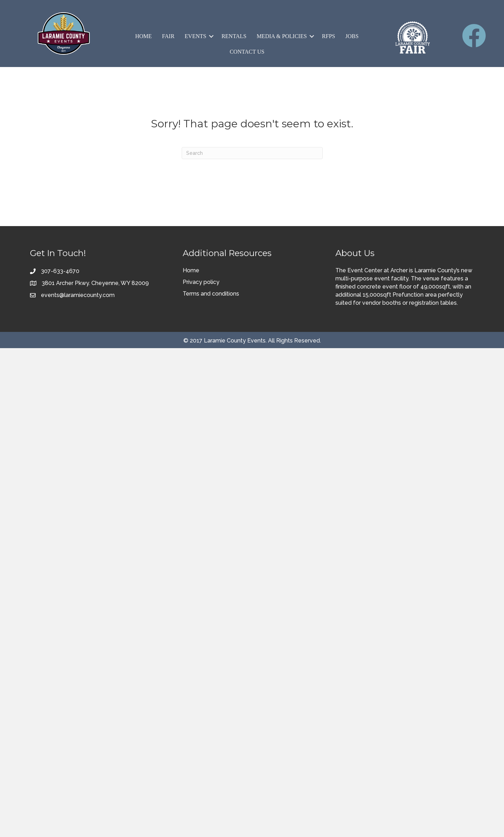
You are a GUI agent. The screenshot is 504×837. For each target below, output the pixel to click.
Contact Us (247, 52)
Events (196, 36)
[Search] (252, 153)
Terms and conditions (211, 294)
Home (143, 36)
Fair (168, 36)
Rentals (234, 36)
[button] (211, 36)
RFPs (329, 36)
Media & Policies (282, 36)
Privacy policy (201, 282)
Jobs (352, 36)
